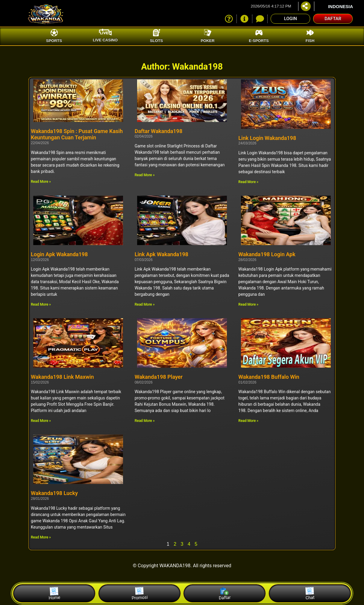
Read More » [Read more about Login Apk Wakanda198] (41, 304)
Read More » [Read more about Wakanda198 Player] (145, 421)
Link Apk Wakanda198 (161, 254)
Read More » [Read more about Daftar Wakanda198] (145, 175)
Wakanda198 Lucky (54, 493)
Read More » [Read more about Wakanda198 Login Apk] (248, 304)
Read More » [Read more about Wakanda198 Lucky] (41, 537)
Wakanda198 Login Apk (267, 254)
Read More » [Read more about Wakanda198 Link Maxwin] (41, 421)
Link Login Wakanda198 (267, 138)
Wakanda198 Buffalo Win (269, 377)
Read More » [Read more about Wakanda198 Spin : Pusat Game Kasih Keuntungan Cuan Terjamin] (41, 182)
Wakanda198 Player (159, 377)
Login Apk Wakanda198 (59, 254)
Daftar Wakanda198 (159, 131)
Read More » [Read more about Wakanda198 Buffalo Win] (248, 421)
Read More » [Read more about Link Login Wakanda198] (248, 182)
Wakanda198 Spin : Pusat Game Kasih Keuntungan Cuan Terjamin (77, 134)
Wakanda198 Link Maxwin (62, 377)
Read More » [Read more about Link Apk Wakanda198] (145, 304)
